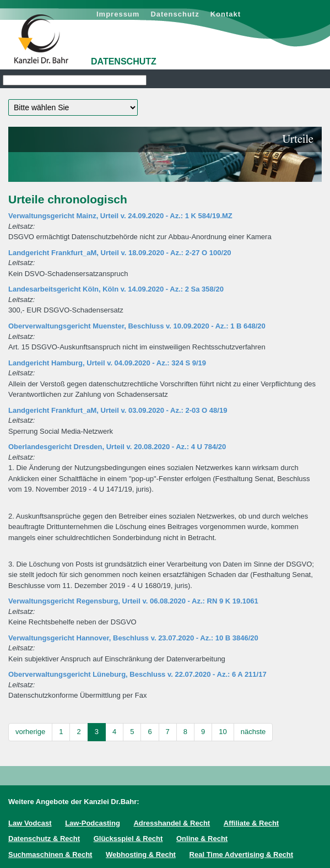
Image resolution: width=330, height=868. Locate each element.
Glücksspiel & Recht (128, 839)
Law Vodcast (30, 823)
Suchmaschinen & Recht (50, 854)
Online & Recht (202, 839)
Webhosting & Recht (141, 854)
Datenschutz (175, 14)
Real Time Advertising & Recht (242, 854)
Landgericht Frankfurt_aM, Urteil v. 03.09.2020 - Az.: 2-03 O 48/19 (118, 410)
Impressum (118, 14)
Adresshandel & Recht (172, 823)
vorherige (30, 732)
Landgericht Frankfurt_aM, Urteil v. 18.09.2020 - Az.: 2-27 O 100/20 (120, 253)
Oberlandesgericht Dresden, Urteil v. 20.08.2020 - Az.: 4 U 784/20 (117, 447)
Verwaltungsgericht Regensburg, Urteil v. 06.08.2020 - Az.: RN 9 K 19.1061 (133, 601)
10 (223, 732)
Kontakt (226, 14)
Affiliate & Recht (251, 823)
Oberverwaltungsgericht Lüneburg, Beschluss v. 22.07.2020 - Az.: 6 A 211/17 (137, 674)
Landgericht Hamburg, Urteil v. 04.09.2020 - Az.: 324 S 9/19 (107, 363)
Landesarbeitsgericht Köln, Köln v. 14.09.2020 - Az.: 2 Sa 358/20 (116, 289)
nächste (253, 732)
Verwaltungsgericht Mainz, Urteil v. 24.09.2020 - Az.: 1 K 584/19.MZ (120, 216)
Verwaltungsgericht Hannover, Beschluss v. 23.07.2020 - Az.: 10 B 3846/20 (133, 638)
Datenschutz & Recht (44, 839)
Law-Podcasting (93, 823)
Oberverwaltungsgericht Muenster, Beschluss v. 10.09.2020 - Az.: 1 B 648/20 (137, 326)
